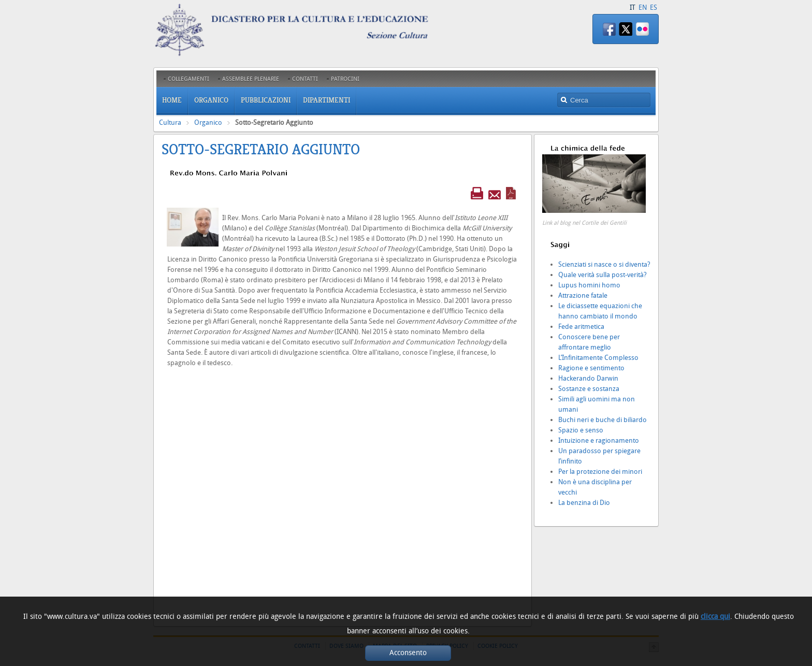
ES (654, 8)
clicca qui (715, 617)
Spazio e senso (581, 430)
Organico (208, 122)
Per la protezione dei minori (600, 472)
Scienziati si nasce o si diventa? (604, 264)
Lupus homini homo (589, 285)
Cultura (170, 122)
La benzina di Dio (584, 503)
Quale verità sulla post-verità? (603, 275)
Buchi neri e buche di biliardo (603, 420)
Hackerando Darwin (588, 378)
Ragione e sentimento (591, 368)
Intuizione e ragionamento (599, 440)
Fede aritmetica (581, 327)
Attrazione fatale (583, 295)
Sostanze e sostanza (589, 389)
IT (633, 8)
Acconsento (408, 653)
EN (643, 8)
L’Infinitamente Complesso (598, 358)
